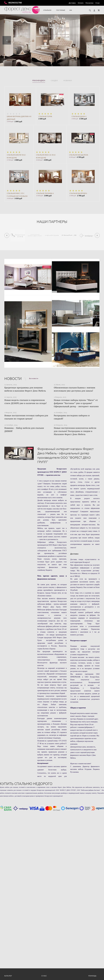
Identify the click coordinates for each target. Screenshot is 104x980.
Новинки (68, 81)
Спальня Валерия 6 (78, 193)
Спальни (47, 10)
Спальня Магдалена (79, 155)
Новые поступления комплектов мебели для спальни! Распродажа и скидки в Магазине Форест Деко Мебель (75, 431)
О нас (98, 3)
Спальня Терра (45, 116)
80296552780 (13, 3)
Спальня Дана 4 (79, 116)
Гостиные (61, 10)
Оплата (81, 3)
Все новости (34, 378)
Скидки (54, 81)
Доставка (72, 3)
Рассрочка (89, 3)
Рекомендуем (39, 81)
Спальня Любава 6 (45, 193)
